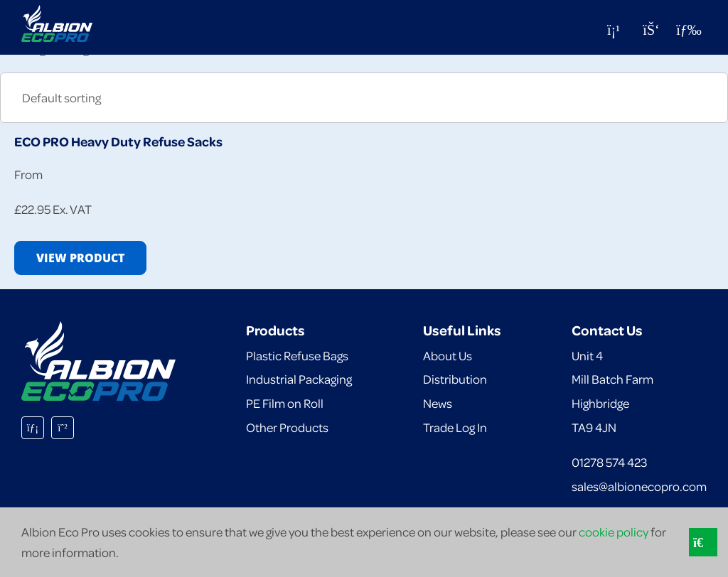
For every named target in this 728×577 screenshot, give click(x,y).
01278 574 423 (609, 462)
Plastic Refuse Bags (297, 355)
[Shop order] (364, 98)
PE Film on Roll (285, 403)
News (438, 403)
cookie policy (614, 532)
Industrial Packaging (299, 379)
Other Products (287, 427)
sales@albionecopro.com (639, 486)
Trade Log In (455, 427)
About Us (448, 355)
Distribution (455, 379)
